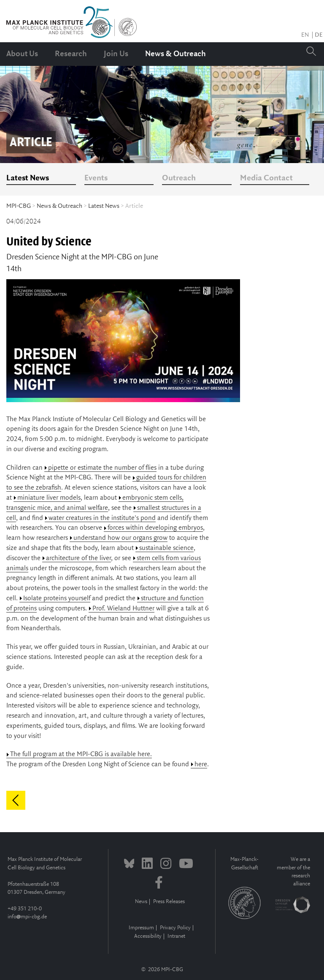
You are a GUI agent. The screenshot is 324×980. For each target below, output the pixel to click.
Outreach (179, 178)
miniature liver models (49, 498)
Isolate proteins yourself (57, 598)
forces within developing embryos (155, 528)
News (141, 902)
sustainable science (166, 548)
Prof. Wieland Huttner (123, 608)
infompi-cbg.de (27, 917)
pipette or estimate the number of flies (102, 468)
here (201, 764)
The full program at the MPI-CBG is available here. (81, 754)
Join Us (116, 54)
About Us (22, 54)
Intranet (176, 936)
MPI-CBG (19, 206)
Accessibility (148, 936)
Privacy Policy (175, 928)
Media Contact (266, 178)
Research (71, 54)
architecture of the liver (78, 558)
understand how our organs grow (120, 538)
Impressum (141, 928)
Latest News (28, 178)
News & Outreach (175, 54)
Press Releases (169, 902)
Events (96, 178)
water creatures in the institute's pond (102, 518)
